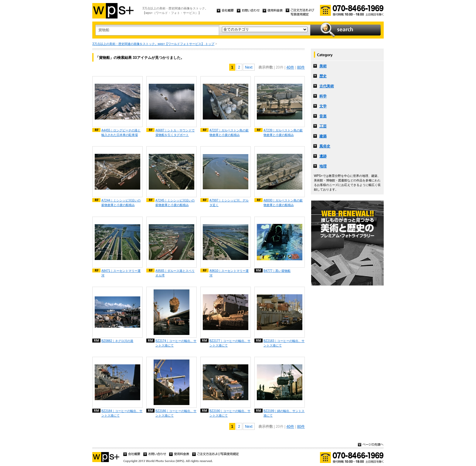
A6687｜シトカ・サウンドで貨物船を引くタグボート (175, 133)
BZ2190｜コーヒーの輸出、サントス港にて (230, 413)
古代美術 (327, 86)
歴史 (323, 76)
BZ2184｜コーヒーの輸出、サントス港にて (122, 413)
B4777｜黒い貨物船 (277, 271)
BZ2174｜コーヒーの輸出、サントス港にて (176, 343)
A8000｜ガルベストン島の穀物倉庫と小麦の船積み (283, 203)
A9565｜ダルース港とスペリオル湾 (175, 273)
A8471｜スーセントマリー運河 (121, 273)
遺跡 (323, 156)
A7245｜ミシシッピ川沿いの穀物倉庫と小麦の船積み (175, 203)
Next (249, 67)
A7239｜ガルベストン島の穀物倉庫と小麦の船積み (283, 133)
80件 (301, 67)
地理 (323, 166)
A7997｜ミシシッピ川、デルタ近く (229, 203)
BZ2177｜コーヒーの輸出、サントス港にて (230, 343)
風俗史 (325, 146)
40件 (290, 67)
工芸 (323, 126)
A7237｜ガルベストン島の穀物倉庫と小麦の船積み (229, 133)
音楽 (323, 116)
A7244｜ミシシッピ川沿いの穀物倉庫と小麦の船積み (121, 203)
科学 (323, 96)
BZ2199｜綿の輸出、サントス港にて (284, 413)
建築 (323, 136)
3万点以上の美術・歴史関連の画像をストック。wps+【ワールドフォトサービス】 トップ (153, 44)
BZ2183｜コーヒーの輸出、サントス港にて (284, 343)
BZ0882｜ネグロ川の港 (117, 341)
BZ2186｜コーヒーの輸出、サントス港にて (176, 413)
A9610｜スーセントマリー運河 (229, 273)
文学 (323, 106)
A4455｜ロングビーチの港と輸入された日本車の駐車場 (121, 133)
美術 (323, 66)
